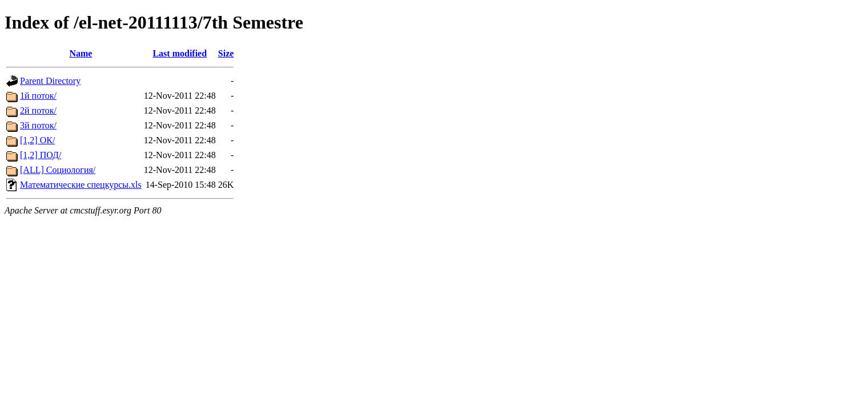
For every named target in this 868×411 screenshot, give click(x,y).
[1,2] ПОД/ (41, 155)
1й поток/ (38, 96)
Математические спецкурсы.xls (81, 185)
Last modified (180, 53)
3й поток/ (38, 125)
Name (81, 53)
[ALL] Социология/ (58, 170)
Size (226, 53)
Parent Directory (50, 81)
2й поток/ (38, 110)
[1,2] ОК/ (37, 140)
